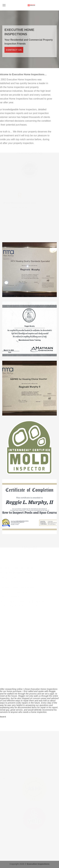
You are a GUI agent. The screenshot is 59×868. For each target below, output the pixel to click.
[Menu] (4, 5)
